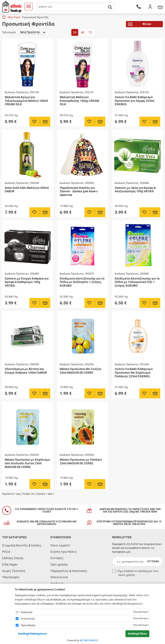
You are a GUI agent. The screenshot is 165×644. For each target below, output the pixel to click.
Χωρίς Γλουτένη (14, 571)
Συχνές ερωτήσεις (64, 552)
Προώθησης (28, 625)
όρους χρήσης (127, 575)
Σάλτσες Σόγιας (13, 558)
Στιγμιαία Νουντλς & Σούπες (22, 545)
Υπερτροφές (11, 577)
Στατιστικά (28, 619)
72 (90, 32)
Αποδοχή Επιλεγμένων (33, 634)
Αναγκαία (27, 612)
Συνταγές (57, 558)
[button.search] (110, 7)
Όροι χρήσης (59, 564)
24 (75, 32)
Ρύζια (6, 552)
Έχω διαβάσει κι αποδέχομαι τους (138, 573)
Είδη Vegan (10, 564)
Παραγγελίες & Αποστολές (69, 571)
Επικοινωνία (59, 577)
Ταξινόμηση (9, 32)
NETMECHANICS (89, 640)
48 (82, 32)
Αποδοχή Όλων (137, 634)
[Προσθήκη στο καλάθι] (45, 122)
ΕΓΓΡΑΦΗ (153, 561)
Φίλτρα (139, 25)
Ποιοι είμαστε (60, 545)
